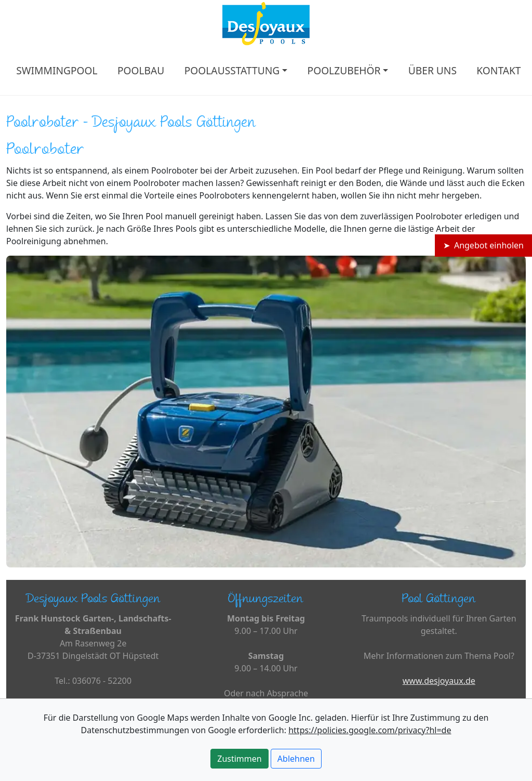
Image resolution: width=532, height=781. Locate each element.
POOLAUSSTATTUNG (232, 70)
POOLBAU (141, 70)
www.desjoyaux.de (439, 681)
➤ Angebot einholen (483, 245)
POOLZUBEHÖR (344, 70)
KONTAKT (498, 70)
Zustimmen (239, 759)
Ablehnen (296, 759)
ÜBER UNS (433, 70)
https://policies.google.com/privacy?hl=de (370, 730)
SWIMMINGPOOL (57, 70)
